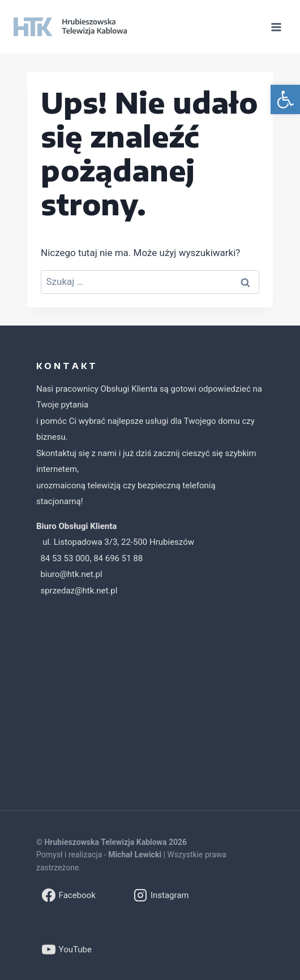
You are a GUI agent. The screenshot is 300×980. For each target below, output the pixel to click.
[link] (285, 99)
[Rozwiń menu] (276, 27)
